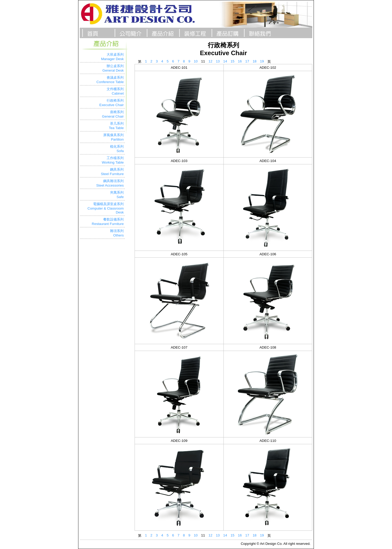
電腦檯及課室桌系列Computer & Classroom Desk (106, 208)
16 (240, 61)
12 (211, 61)
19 (262, 61)
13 (218, 61)
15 (232, 61)
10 (196, 61)
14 (225, 61)
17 (247, 61)
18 (255, 61)
